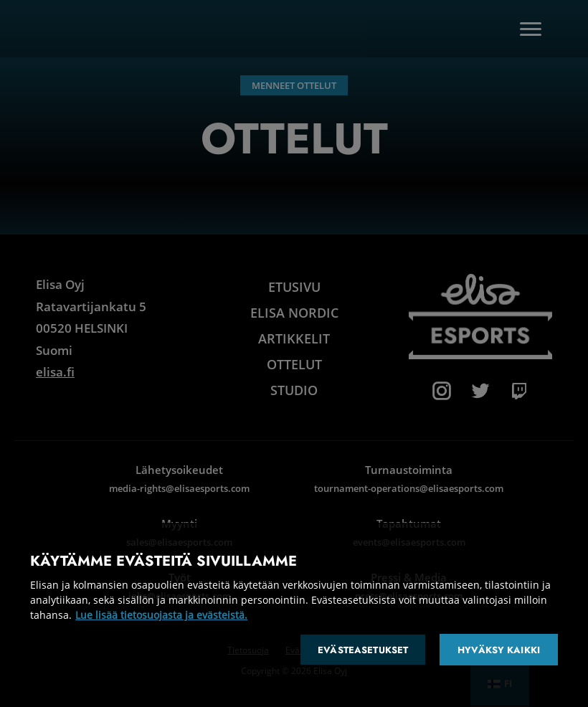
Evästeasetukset (363, 650)
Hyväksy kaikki (499, 650)
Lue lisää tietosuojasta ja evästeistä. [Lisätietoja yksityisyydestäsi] (161, 615)
